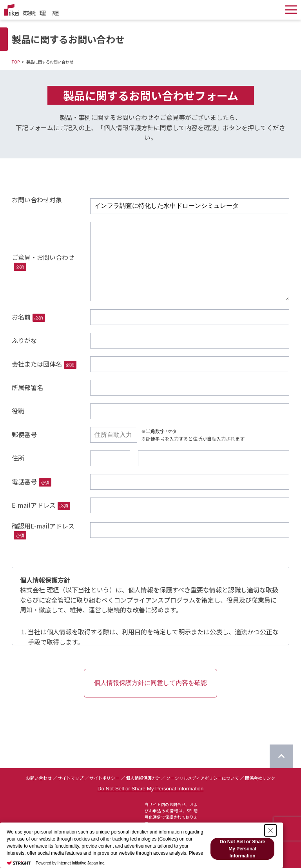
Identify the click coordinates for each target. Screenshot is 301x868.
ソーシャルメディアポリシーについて (203, 778)
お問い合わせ (39, 778)
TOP (16, 62)
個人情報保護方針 (143, 778)
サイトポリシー (104, 778)
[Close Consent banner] (270, 830)
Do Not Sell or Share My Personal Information (150, 789)
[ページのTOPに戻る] (281, 756)
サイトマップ (71, 778)
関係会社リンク (260, 778)
